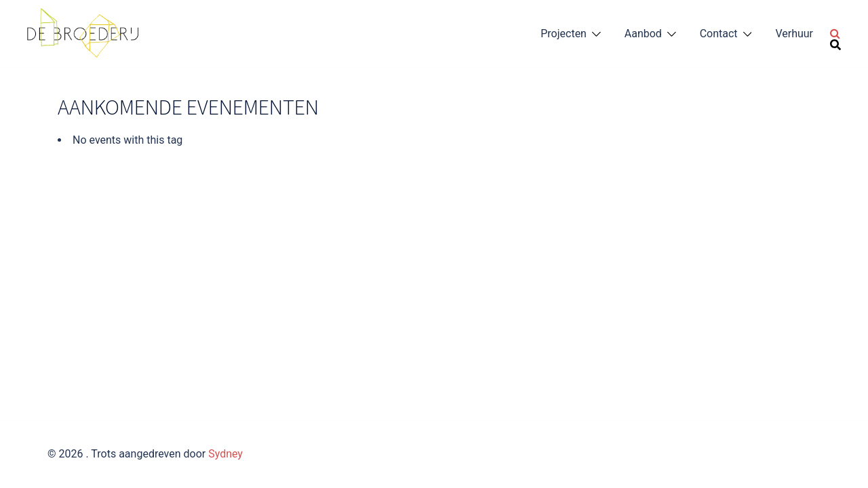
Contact (719, 34)
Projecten (564, 34)
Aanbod (643, 34)
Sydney (225, 454)
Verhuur (794, 34)
